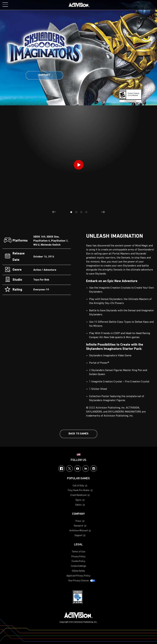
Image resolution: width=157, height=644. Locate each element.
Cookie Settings (78, 566)
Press (78, 521)
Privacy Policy (78, 557)
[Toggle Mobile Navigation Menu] (5, 5)
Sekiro (78, 505)
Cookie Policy (78, 561)
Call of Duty (78, 486)
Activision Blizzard (78, 531)
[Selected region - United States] (79, 454)
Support (44, 75)
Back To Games (78, 434)
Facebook (61, 469)
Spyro (78, 500)
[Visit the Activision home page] (79, 5)
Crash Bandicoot (78, 495)
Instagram (94, 469)
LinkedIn (86, 469)
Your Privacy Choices (78, 581)
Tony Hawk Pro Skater (78, 490)
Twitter (70, 469)
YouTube (78, 469)
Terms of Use (78, 552)
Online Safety (78, 571)
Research (78, 526)
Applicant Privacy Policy (78, 576)
